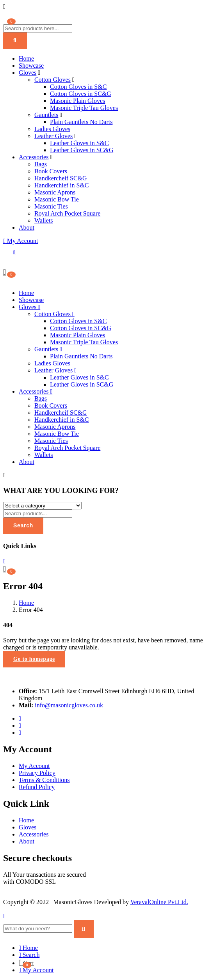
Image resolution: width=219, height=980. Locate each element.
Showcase (31, 66)
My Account (20, 241)
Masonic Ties (51, 206)
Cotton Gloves (53, 80)
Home (26, 58)
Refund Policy (37, 787)
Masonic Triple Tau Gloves (84, 108)
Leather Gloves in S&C (79, 143)
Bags (41, 164)
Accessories (34, 157)
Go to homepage (34, 659)
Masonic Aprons (55, 192)
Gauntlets (46, 115)
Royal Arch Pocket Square (67, 213)
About (27, 227)
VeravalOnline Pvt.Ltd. (159, 902)
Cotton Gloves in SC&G (81, 94)
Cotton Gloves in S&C (78, 87)
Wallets (44, 220)
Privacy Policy (37, 773)
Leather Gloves (53, 136)
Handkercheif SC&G (61, 178)
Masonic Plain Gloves (77, 101)
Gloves (28, 73)
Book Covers (51, 171)
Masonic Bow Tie (57, 199)
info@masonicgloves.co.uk (69, 705)
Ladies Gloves (52, 129)
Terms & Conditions (44, 780)
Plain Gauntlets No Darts (81, 122)
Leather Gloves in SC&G (82, 150)
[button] (4, 272)
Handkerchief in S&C (62, 185)
